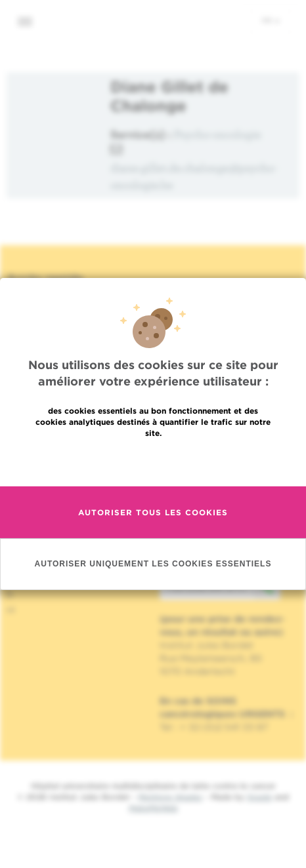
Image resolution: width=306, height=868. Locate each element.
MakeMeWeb (153, 808)
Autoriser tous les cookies (153, 512)
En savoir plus (153, 461)
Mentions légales (170, 797)
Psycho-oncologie (218, 134)
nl (11, 610)
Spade (259, 797)
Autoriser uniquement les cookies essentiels (153, 564)
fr (271, 20)
